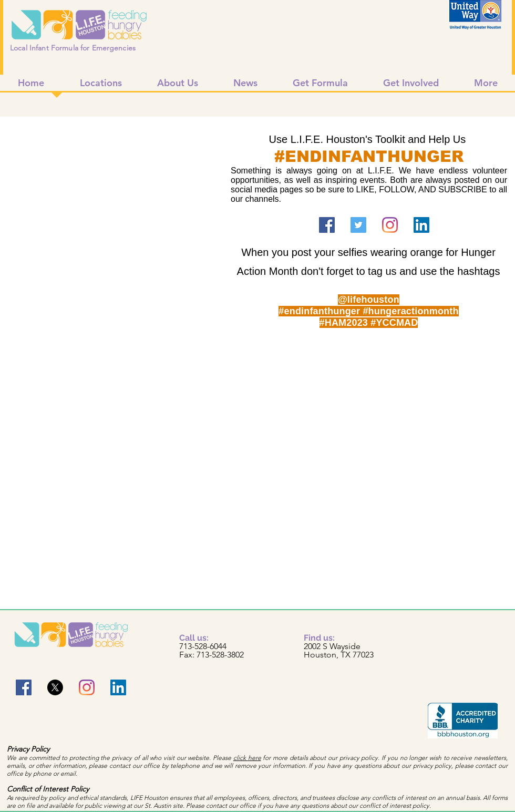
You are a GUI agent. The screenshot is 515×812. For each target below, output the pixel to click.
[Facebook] (327, 225)
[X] (55, 687)
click (241, 758)
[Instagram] (390, 225)
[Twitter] (358, 225)
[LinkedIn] (421, 225)
